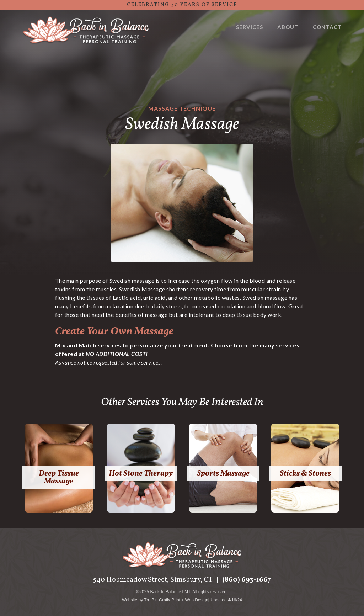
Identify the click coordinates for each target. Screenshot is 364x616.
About (288, 27)
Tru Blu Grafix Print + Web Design (176, 600)
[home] (86, 31)
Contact (327, 27)
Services (250, 27)
